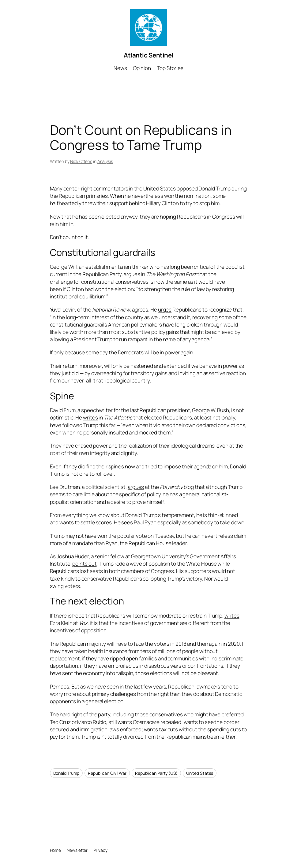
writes (90, 417)
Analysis (105, 161)
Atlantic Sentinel (148, 55)
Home (56, 850)
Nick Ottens (81, 161)
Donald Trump (66, 773)
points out (84, 564)
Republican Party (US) (156, 773)
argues (132, 274)
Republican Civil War (107, 773)
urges (165, 310)
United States (200, 773)
